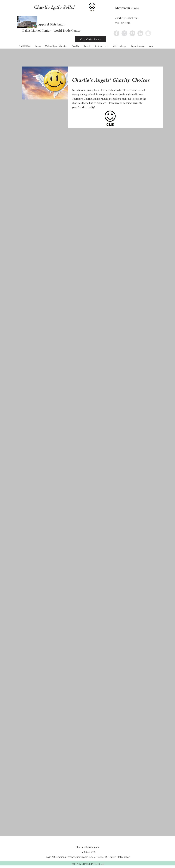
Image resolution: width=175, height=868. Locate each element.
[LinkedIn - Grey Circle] (140, 33)
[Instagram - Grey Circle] (124, 33)
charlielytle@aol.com (127, 18)
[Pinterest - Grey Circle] (132, 33)
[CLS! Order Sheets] (90, 39)
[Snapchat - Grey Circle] (148, 33)
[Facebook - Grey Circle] (116, 33)
